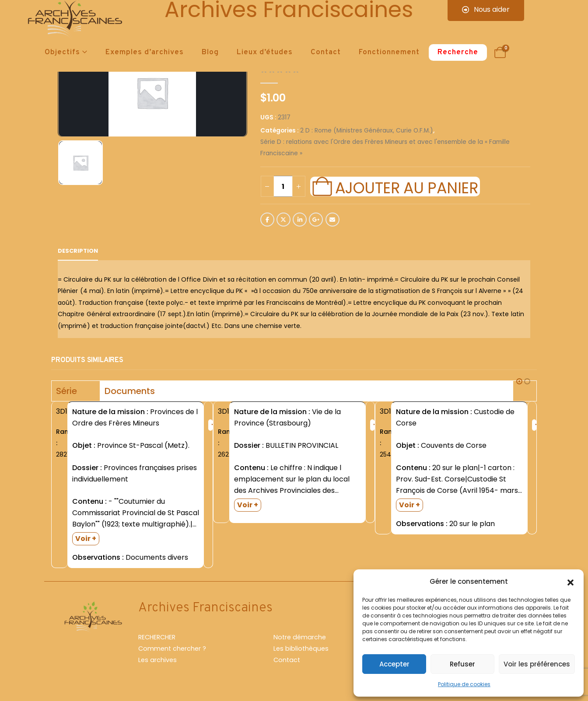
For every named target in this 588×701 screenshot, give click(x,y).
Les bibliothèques (301, 649)
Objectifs (62, 52)
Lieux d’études (265, 52)
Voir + (86, 539)
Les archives (157, 660)
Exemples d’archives (145, 52)
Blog (210, 52)
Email (332, 220)
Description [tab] (78, 251)
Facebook (267, 220)
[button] (570, 582)
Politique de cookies (464, 684)
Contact (326, 52)
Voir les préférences (537, 664)
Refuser (462, 664)
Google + (316, 220)
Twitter (283, 220)
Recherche (458, 52)
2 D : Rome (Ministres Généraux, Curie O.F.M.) (367, 131)
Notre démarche (300, 637)
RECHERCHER (157, 637)
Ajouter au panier (406, 187)
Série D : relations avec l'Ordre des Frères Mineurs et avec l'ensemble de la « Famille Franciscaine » (385, 148)
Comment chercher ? (172, 649)
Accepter (394, 664)
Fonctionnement (389, 52)
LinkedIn (300, 220)
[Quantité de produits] (283, 186)
